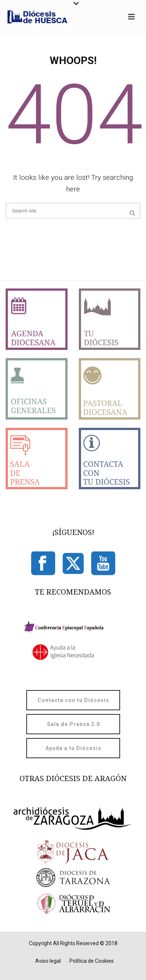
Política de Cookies (92, 961)
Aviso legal (48, 961)
